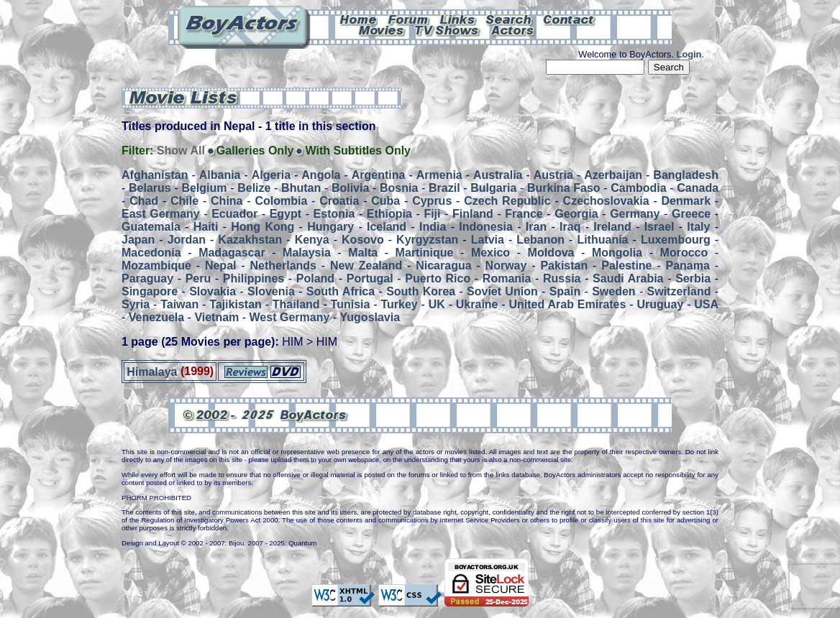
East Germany (161, 214)
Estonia (334, 214)
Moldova (551, 253)
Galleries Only (255, 151)
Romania (507, 278)
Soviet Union (502, 291)
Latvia (488, 240)
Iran (536, 227)
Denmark (686, 201)
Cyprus (432, 201)
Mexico (490, 253)
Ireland (612, 227)
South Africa (341, 291)
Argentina (379, 175)
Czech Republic (507, 201)
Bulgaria (493, 188)
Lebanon (540, 240)
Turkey (399, 304)
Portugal (370, 278)
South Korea (421, 291)
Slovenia (271, 291)
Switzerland (679, 291)
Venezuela (156, 317)
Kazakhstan (250, 240)
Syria (136, 304)
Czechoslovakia (606, 201)
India (433, 227)
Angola (321, 175)
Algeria (271, 175)
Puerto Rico (438, 278)
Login (689, 54)
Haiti (206, 227)
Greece (691, 214)
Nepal (221, 266)
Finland (473, 214)
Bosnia (399, 188)
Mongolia (617, 253)
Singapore (150, 291)
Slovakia (213, 291)
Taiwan (179, 304)
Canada (698, 188)
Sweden (613, 291)
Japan (138, 240)
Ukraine (477, 304)
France (524, 214)
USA (706, 304)
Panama (688, 266)
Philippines (254, 278)
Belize (254, 188)
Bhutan (301, 188)
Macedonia (151, 253)
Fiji (432, 214)
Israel (659, 227)
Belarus (150, 188)
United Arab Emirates (568, 304)
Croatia (339, 201)
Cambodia (638, 188)
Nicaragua (443, 266)
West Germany (290, 317)
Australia (498, 175)
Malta (363, 253)
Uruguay (660, 304)
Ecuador (234, 214)
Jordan (187, 240)
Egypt (286, 214)
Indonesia (486, 227)
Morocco (684, 253)
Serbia (693, 278)
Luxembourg (676, 240)
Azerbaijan (613, 175)
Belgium (204, 188)
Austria (553, 175)
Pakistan (564, 266)
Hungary (330, 227)
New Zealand (366, 266)
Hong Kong (262, 227)
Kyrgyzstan (427, 240)
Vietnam (216, 317)
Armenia (439, 175)
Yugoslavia (370, 317)
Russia (562, 278)
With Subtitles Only (358, 151)
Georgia (576, 214)
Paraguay (147, 278)
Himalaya (152, 371)
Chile (184, 201)
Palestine (626, 266)
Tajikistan (236, 304)
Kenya (312, 240)
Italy (698, 227)
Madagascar (232, 253)
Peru (198, 278)
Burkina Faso (564, 188)
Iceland (387, 227)
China (227, 201)
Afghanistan (155, 175)
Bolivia (350, 188)
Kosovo (363, 240)
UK (437, 304)
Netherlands (283, 266)
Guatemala (151, 227)
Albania (220, 175)
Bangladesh (686, 175)
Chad (144, 201)
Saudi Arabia (628, 278)
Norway (506, 266)
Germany (635, 214)
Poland (315, 278)
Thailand (296, 304)
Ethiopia (389, 214)
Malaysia (307, 253)
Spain (565, 291)
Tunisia (351, 304)
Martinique (425, 253)
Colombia (281, 201)
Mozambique (156, 266)
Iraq (570, 227)
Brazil (444, 188)
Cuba (385, 201)
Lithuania (602, 240)
